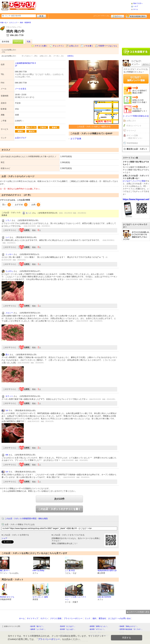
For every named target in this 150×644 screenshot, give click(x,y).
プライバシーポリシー (73, 618)
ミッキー (9, 254)
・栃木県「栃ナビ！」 (37, 626)
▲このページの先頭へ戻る (138, 612)
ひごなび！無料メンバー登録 (136, 79)
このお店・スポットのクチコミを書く (59, 509)
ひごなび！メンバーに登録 (134, 181)
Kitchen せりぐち (7, 597)
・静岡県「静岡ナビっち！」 (98, 626)
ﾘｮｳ (7, 411)
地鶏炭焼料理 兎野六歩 (107, 570)
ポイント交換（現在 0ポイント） (135, 137)
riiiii (7, 455)
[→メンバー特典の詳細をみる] (136, 116)
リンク (87, 618)
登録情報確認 (132, 143)
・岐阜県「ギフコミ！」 (97, 629)
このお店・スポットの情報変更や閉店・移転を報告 (26, 519)
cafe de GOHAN (104, 597)
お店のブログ (21, 138)
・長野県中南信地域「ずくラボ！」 (130, 629)
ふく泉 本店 (70, 570)
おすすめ (21, 205)
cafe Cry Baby (38, 570)
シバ (7, 237)
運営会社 (102, 618)
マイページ (131, 131)
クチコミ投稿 (56, 618)
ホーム (136, 9)
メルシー (9, 313)
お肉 (36, 205)
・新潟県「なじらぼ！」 (67, 629)
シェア (4, 538)
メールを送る (21, 89)
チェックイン (58, 46)
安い (7, 205)
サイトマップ (32, 618)
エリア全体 (76, 139)
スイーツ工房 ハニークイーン (76, 598)
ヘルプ (136, 6)
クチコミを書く (41, 46)
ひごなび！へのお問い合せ (120, 618)
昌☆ (7, 355)
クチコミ (18, 42)
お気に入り (74, 46)
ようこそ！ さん (101, 16)
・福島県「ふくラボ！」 (37, 629)
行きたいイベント (134, 126)
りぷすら (9, 271)
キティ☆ (9, 396)
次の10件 (59, 499)
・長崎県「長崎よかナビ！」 (128, 626)
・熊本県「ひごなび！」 (67, 626)
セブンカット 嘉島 (40, 597)
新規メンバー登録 (136, 16)
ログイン (118, 16)
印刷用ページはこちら (108, 46)
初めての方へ (138, 3)
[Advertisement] (83, 6)
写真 (29, 42)
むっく (29, 213)
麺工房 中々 (5, 570)
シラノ (8, 220)
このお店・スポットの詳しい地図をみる (94, 127)
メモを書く (89, 46)
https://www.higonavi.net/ (136, 199)
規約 (94, 618)
